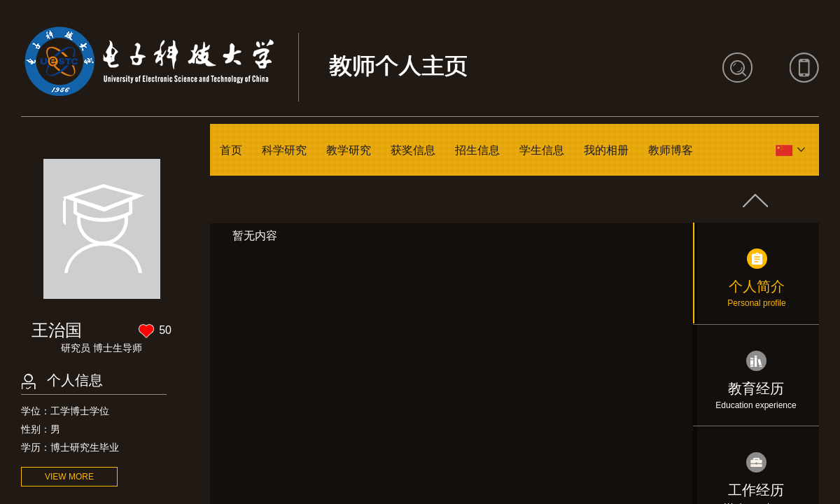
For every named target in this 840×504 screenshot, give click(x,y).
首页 (231, 150)
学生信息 (542, 150)
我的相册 (606, 150)
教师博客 (671, 150)
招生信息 (477, 150)
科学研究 (284, 150)
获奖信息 (413, 150)
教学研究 (349, 150)
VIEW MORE (69, 477)
